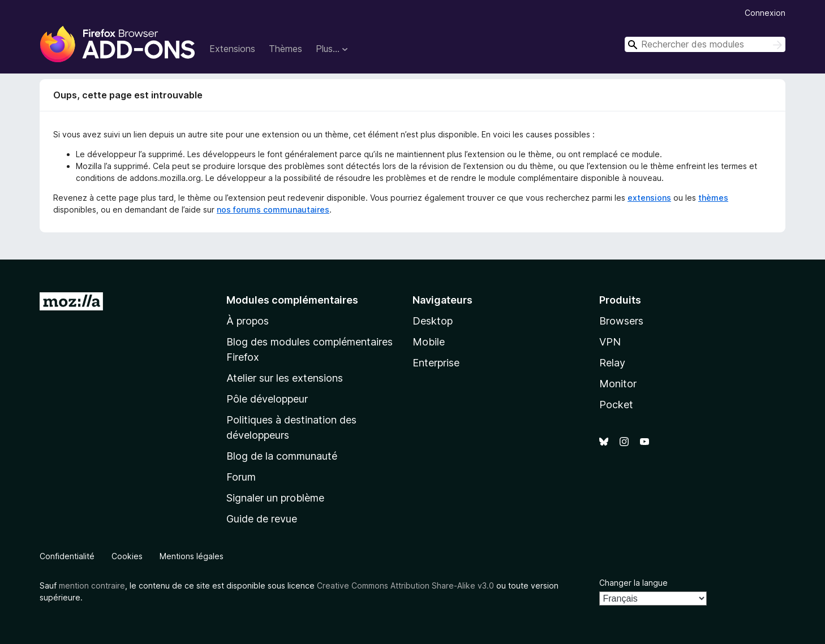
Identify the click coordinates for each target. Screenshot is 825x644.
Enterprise (436, 363)
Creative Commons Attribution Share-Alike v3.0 (405, 585)
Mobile (429, 342)
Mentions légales (192, 556)
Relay (612, 363)
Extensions (232, 49)
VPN (610, 342)
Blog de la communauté (282, 456)
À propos (248, 321)
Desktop (433, 321)
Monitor (618, 384)
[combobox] (705, 44)
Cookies (127, 556)
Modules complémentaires (292, 300)
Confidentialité (67, 556)
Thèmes (285, 49)
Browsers (621, 321)
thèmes (713, 198)
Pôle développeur (267, 399)
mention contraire (92, 585)
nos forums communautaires (273, 209)
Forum (241, 477)
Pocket (616, 405)
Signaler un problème (275, 498)
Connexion (765, 13)
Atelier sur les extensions (285, 378)
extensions (649, 198)
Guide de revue (262, 519)
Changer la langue (633, 583)
